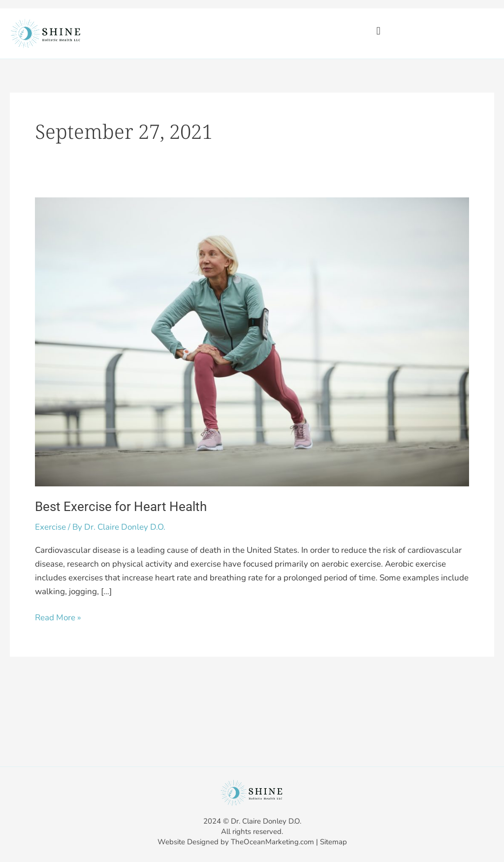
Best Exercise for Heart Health (121, 507)
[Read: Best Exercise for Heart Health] (252, 341)
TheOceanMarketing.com (272, 842)
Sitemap (333, 842)
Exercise (50, 527)
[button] (378, 31)
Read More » (58, 617)
